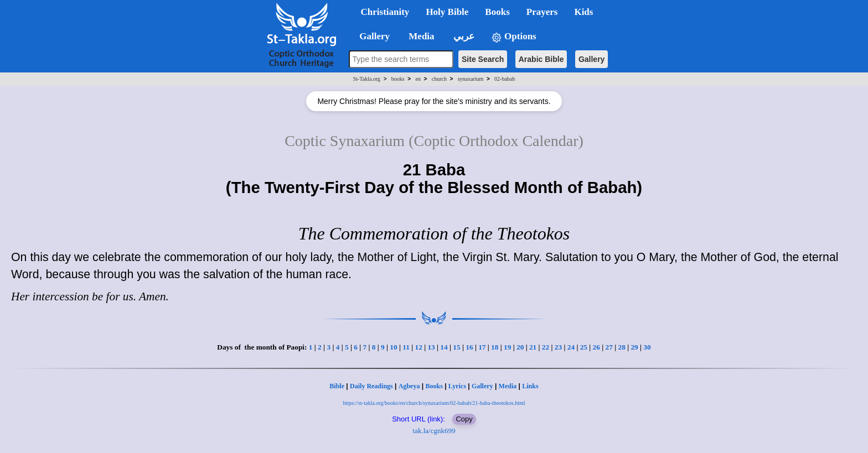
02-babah (505, 79)
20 (520, 347)
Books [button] (497, 12)
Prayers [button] (542, 12)
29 (634, 347)
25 (584, 347)
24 (571, 347)
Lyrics (457, 386)
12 (418, 347)
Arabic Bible (541, 59)
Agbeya (409, 386)
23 (558, 347)
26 (596, 347)
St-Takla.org (367, 79)
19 (507, 347)
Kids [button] (583, 12)
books (398, 79)
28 (621, 347)
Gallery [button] (371, 36)
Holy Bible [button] (447, 12)
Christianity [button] (385, 12)
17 (482, 347)
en (418, 79)
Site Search (483, 59)
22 (546, 347)
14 (444, 347)
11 (406, 347)
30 (647, 347)
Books (434, 386)
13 (431, 347)
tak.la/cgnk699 (434, 431)
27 (609, 347)
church (439, 79)
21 (533, 347)
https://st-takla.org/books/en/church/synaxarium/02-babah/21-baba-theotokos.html (434, 403)
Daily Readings (371, 386)
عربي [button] (463, 36)
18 (495, 347)
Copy (464, 419)
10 (393, 347)
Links (530, 386)
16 (469, 347)
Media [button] (420, 36)
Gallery (591, 59)
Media (508, 386)
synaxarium (471, 79)
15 (456, 347)
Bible (337, 386)
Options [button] (514, 37)
